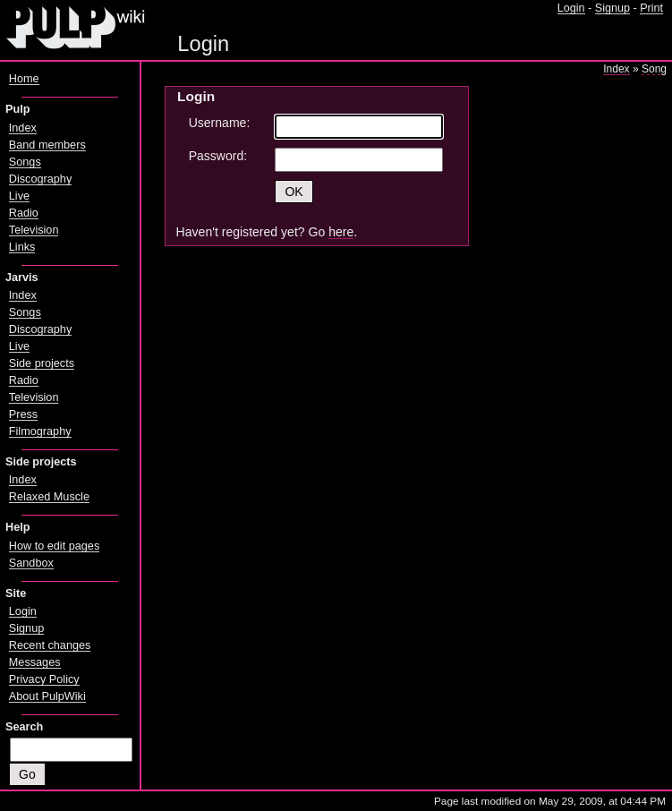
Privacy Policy (44, 679)
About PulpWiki (47, 696)
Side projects (42, 363)
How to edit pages (54, 546)
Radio (24, 213)
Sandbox (31, 563)
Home (24, 79)
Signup (612, 8)
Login (571, 8)
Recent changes (50, 645)
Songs (25, 162)
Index (616, 69)
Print (651, 8)
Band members (47, 145)
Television (34, 230)
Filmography (40, 431)
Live (19, 196)
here (341, 232)
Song (654, 69)
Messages (35, 662)
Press (23, 414)
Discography (40, 179)
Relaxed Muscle (49, 497)
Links (22, 247)
